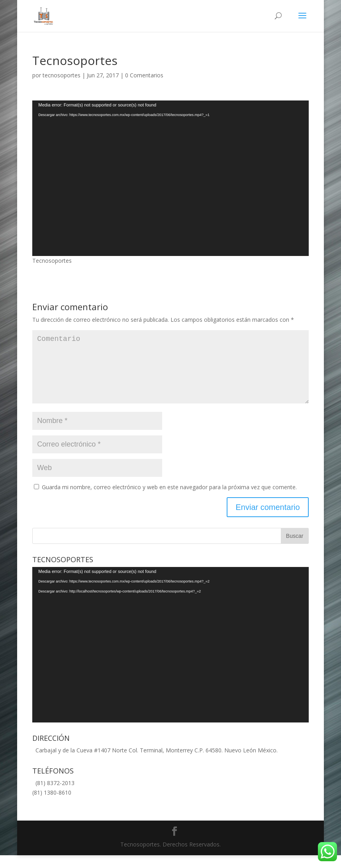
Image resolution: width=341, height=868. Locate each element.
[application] (170, 178)
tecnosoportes (62, 75)
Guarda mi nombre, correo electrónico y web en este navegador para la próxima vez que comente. (169, 500)
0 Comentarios (144, 75)
